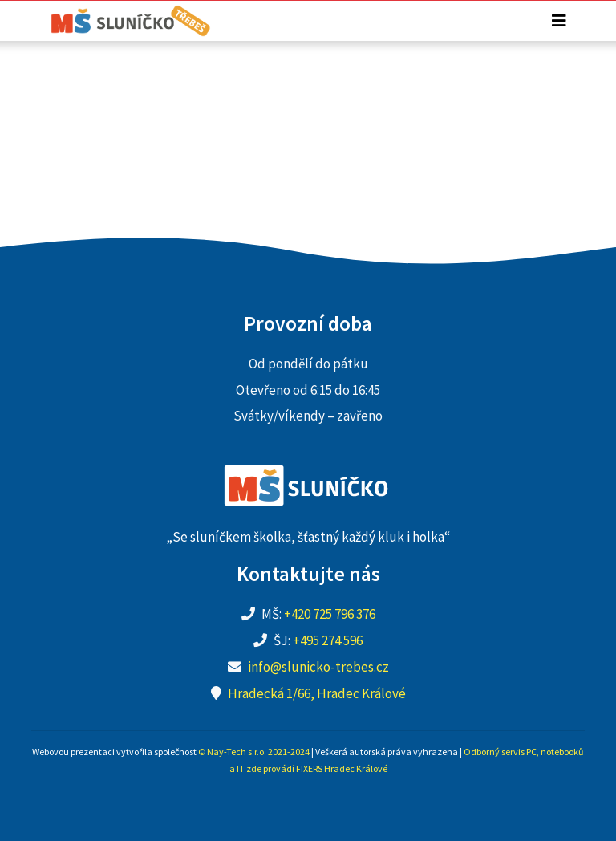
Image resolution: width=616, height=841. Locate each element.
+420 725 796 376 (330, 614)
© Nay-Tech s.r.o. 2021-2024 (254, 752)
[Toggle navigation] (559, 21)
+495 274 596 (328, 640)
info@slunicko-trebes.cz (318, 667)
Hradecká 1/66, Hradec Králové (317, 693)
